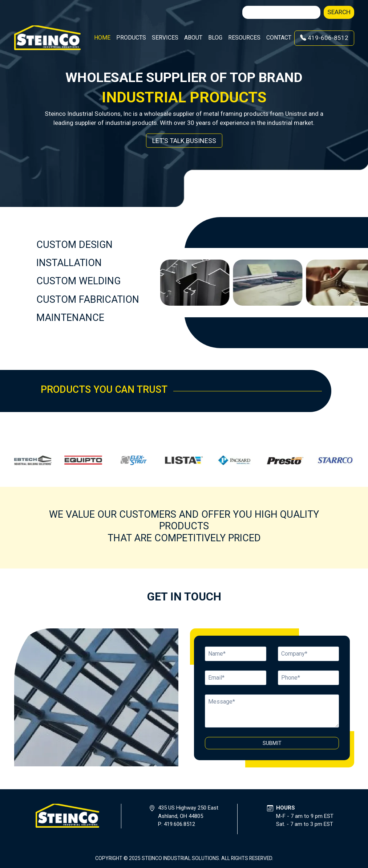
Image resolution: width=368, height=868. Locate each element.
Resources (244, 38)
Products (131, 38)
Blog (215, 38)
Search (339, 12)
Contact (279, 38)
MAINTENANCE (70, 318)
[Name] (236, 654)
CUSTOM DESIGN (74, 245)
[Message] (272, 711)
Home (102, 38)
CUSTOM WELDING (78, 281)
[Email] (309, 654)
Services (165, 38)
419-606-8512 (324, 38)
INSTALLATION (69, 263)
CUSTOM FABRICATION (88, 299)
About (193, 38)
